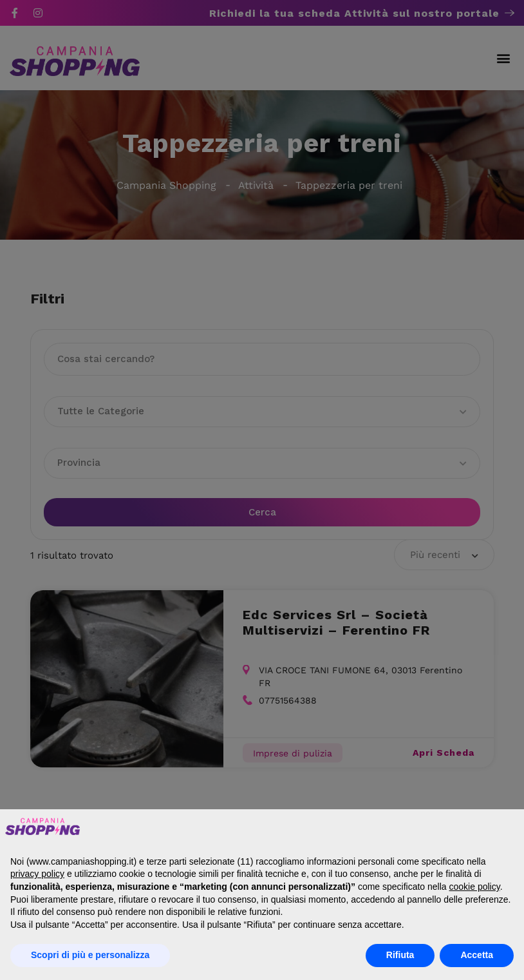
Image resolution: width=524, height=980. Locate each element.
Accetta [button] (477, 955)
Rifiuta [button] (400, 955)
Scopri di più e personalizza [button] (90, 955)
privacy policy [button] (37, 874)
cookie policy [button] (475, 887)
